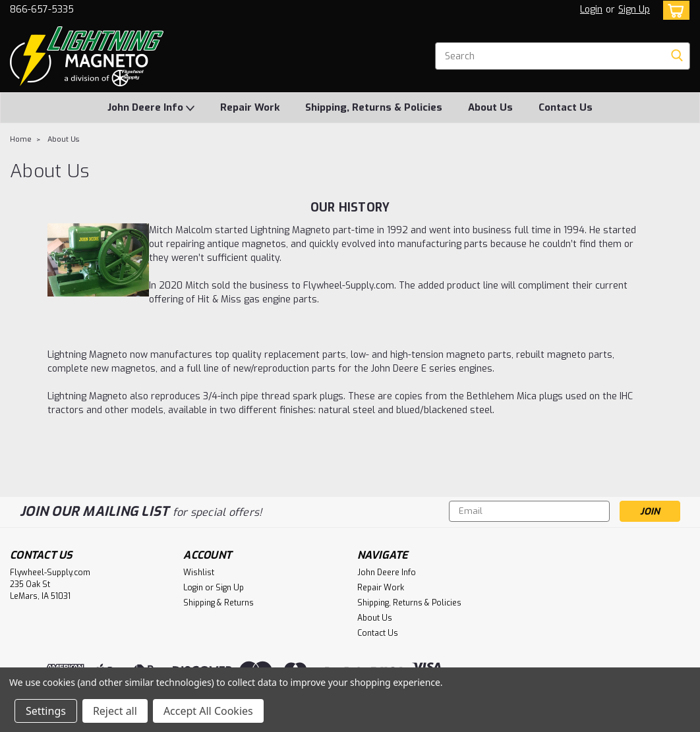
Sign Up (634, 10)
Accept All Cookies (208, 711)
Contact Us (566, 107)
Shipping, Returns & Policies (374, 107)
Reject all (115, 711)
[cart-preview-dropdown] (673, 10)
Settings (46, 711)
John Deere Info (151, 108)
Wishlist (199, 573)
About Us (490, 107)
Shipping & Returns (219, 603)
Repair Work (250, 107)
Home (21, 139)
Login (591, 10)
